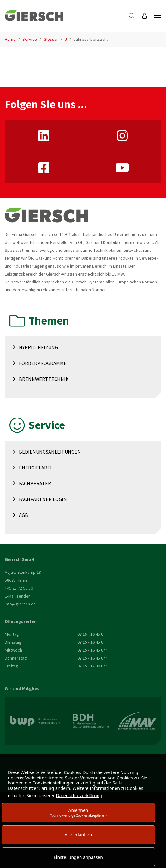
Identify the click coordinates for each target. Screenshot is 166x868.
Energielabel (36, 468)
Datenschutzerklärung (79, 795)
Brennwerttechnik (44, 379)
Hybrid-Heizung (39, 347)
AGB (24, 515)
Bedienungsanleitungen (50, 452)
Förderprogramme (43, 363)
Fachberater (35, 483)
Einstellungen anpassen (78, 857)
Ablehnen (78, 812)
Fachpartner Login (43, 499)
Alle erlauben (78, 835)
